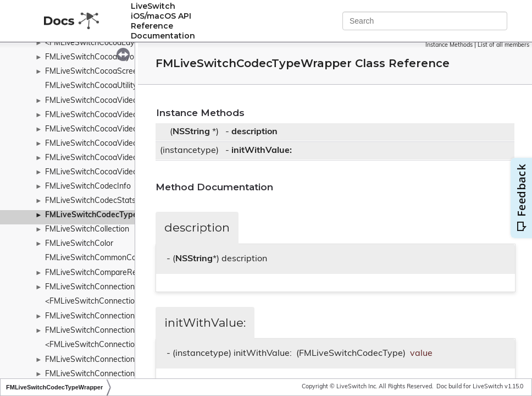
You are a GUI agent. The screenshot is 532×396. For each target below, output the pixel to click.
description (254, 132)
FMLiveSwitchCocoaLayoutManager (109, 57)
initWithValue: (262, 151)
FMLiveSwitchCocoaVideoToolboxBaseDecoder (129, 101)
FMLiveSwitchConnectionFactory (103, 374)
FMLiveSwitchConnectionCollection (107, 331)
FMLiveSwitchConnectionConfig (101, 360)
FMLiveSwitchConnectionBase (99, 317)
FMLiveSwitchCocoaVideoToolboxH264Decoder (129, 130)
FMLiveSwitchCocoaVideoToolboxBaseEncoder (128, 115)
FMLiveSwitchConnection (90, 287)
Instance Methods (449, 45)
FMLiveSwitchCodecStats (90, 201)
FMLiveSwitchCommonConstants (104, 258)
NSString (191, 132)
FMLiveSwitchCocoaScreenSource (106, 72)
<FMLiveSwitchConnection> (94, 302)
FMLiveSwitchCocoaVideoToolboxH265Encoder (129, 172)
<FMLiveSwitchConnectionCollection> (112, 345)
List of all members (503, 45)
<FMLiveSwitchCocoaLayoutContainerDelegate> (131, 43)
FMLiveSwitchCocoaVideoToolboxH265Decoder (129, 158)
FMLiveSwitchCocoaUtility (91, 86)
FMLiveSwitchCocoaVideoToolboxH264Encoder (129, 144)
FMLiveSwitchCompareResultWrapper (113, 273)
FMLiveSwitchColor (79, 244)
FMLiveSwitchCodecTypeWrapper (108, 215)
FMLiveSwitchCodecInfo (88, 187)
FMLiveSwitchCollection (87, 230)
